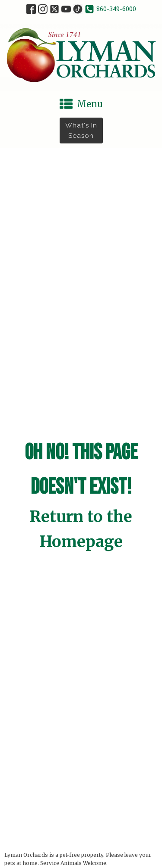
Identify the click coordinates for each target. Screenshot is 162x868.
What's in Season (81, 131)
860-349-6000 (116, 9)
